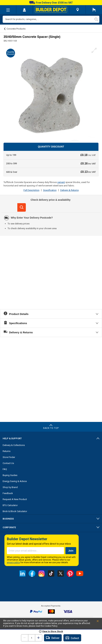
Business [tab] (8, 519)
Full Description (31, 190)
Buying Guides (10, 475)
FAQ (5, 469)
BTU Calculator (10, 505)
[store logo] (51, 10)
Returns (7, 451)
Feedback (8, 493)
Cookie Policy (51, 626)
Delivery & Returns (69, 190)
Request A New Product (15, 499)
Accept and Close (94, 622)
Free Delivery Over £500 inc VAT (51, 3)
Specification (50, 190)
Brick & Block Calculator (15, 511)
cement (61, 182)
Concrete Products (16, 29)
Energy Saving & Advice (15, 481)
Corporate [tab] (9, 527)
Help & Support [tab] (12, 438)
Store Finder (9, 457)
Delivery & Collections (14, 445)
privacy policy (13, 562)
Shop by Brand (10, 487)
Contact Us (8, 463)
